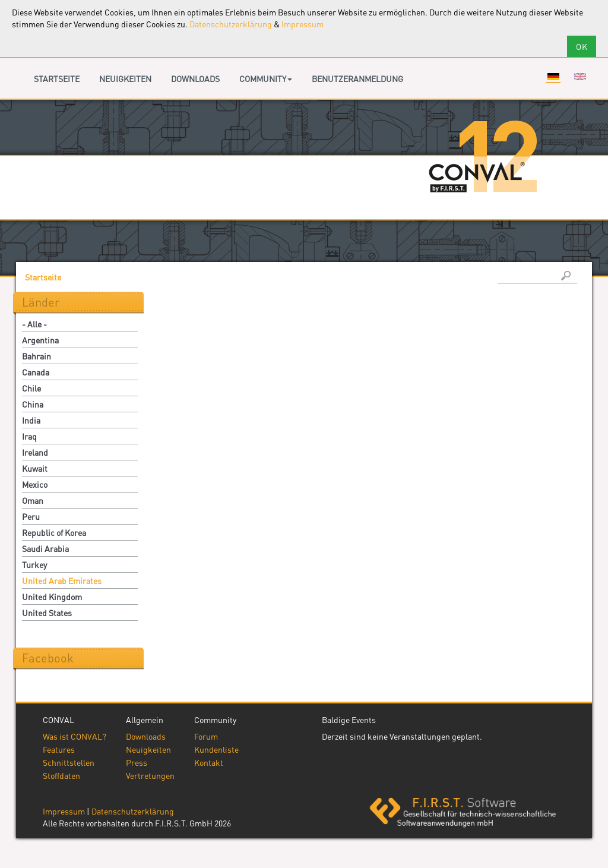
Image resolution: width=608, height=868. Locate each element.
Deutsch (553, 77)
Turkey (34, 564)
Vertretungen (150, 775)
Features (59, 749)
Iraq (29, 436)
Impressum (303, 24)
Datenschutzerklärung (231, 24)
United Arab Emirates (62, 580)
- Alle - (34, 324)
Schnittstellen (69, 762)
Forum (206, 736)
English (580, 77)
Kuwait (35, 468)
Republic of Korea (54, 532)
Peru (31, 516)
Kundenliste (216, 749)
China (33, 404)
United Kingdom (52, 596)
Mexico (35, 484)
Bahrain (37, 356)
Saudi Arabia (45, 548)
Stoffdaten (61, 775)
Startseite (57, 78)
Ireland (35, 452)
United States (47, 613)
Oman (33, 500)
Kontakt (209, 762)
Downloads (195, 78)
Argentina (40, 340)
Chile (31, 388)
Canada (36, 372)
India (31, 420)
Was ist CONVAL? (75, 736)
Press (137, 762)
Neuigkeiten (125, 78)
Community (266, 78)
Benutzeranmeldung (357, 78)
